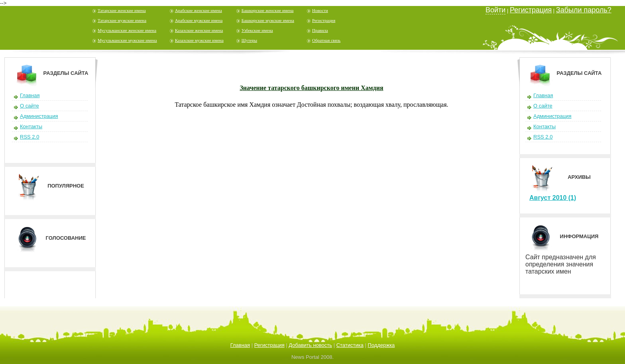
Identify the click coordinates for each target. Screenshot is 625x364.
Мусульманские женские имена (127, 30)
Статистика (350, 345)
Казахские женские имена (199, 30)
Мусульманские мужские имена (127, 40)
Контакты (31, 126)
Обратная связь (326, 40)
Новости (320, 10)
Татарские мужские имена (122, 20)
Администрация (39, 116)
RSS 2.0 (29, 137)
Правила (320, 30)
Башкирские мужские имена (268, 20)
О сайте (29, 106)
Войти (495, 10)
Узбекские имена (257, 30)
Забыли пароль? (584, 10)
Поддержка (381, 345)
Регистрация (324, 20)
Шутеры (249, 40)
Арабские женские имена (199, 10)
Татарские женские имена (122, 10)
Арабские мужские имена (199, 20)
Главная (30, 95)
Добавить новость (310, 345)
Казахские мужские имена (199, 40)
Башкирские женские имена (268, 10)
